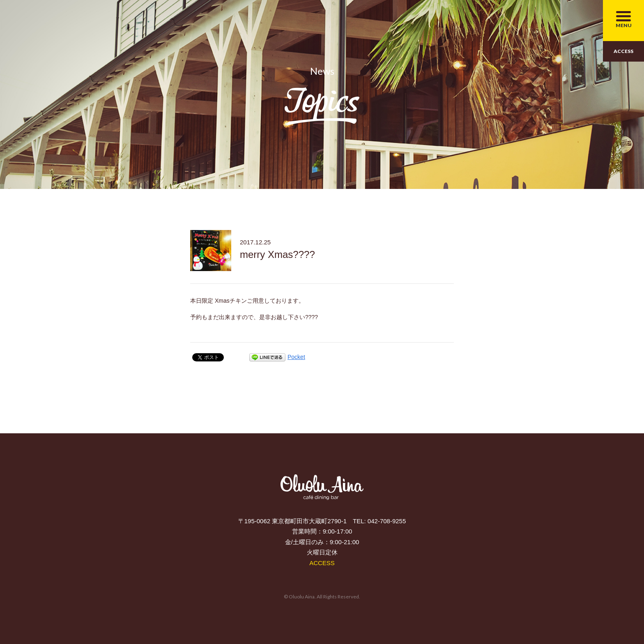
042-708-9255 (387, 521)
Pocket (296, 357)
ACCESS (623, 51)
